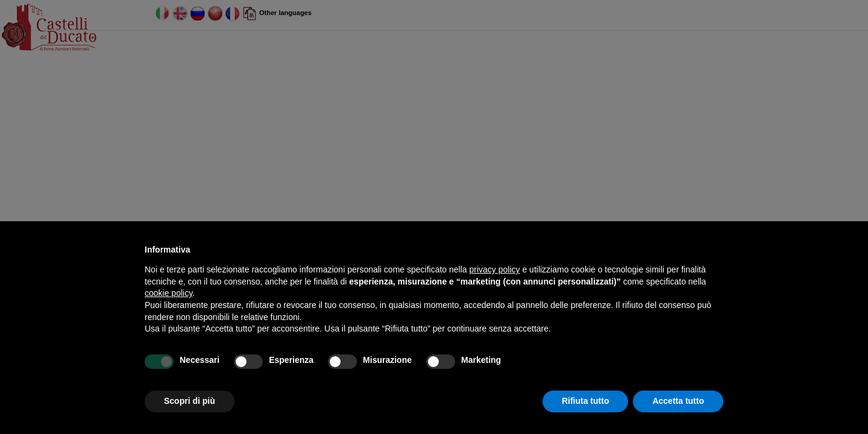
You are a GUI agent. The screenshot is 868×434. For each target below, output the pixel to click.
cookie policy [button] (168, 293)
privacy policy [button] (495, 269)
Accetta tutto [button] (678, 401)
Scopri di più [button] (190, 401)
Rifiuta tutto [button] (586, 401)
